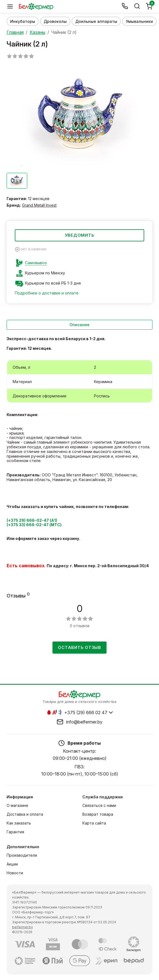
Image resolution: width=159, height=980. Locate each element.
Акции (12, 864)
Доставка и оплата (25, 814)
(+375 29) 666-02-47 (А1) (32, 520)
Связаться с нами (99, 805)
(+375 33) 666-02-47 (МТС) (34, 525)
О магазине (17, 805)
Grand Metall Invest (39, 205)
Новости (15, 873)
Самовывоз (36, 263)
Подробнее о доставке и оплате (47, 293)
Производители (22, 855)
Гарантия (15, 832)
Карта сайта (94, 823)
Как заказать (19, 823)
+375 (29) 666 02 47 (86, 713)
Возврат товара (98, 814)
